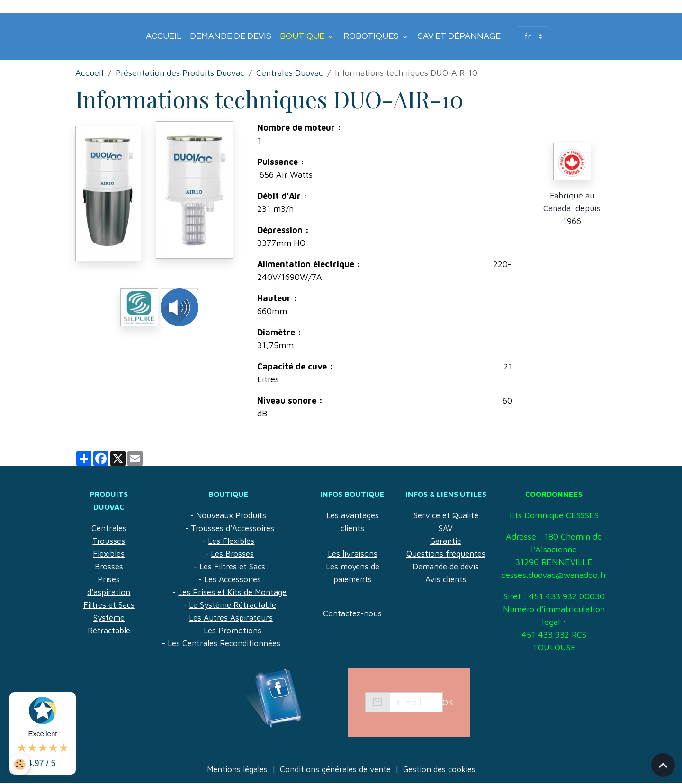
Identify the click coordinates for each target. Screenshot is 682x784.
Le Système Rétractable (233, 605)
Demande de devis (231, 36)
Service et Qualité (446, 515)
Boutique (303, 36)
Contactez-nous (353, 613)
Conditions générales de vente (335, 769)
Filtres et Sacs (109, 605)
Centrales (109, 528)
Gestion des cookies (444, 769)
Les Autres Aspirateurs (231, 617)
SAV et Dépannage (459, 36)
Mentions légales (232, 769)
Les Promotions (233, 630)
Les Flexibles (231, 541)
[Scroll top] (663, 765)
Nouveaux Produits (231, 515)
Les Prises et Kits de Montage (232, 592)
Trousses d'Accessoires (232, 528)
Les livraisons (352, 554)
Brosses (109, 566)
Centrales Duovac (290, 73)
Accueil (164, 36)
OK (448, 702)
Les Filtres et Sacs (233, 566)
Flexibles (109, 554)
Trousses (109, 541)
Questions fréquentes (446, 554)
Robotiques (372, 36)
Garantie (446, 541)
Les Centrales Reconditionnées (224, 643)
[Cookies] (20, 764)
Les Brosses (233, 554)
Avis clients (446, 579)
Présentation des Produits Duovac (180, 73)
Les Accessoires (233, 579)
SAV (446, 528)
